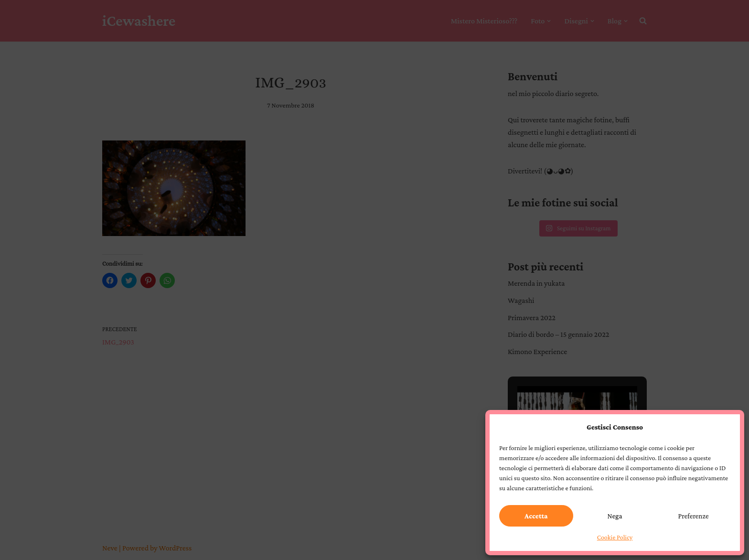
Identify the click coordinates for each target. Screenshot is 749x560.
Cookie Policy (615, 537)
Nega (615, 516)
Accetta (536, 516)
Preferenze (694, 516)
